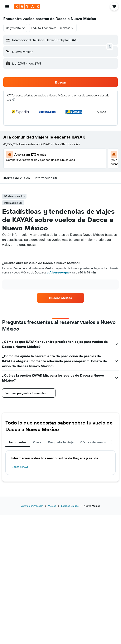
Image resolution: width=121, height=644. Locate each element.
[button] (7, 6)
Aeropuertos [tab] (18, 442)
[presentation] (14, 99)
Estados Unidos (70, 506)
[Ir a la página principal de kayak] (27, 6)
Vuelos (52, 506)
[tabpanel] (60, 277)
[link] (60, 298)
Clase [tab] (37, 442)
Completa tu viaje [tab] (61, 442)
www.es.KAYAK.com (32, 506)
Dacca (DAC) (20, 467)
